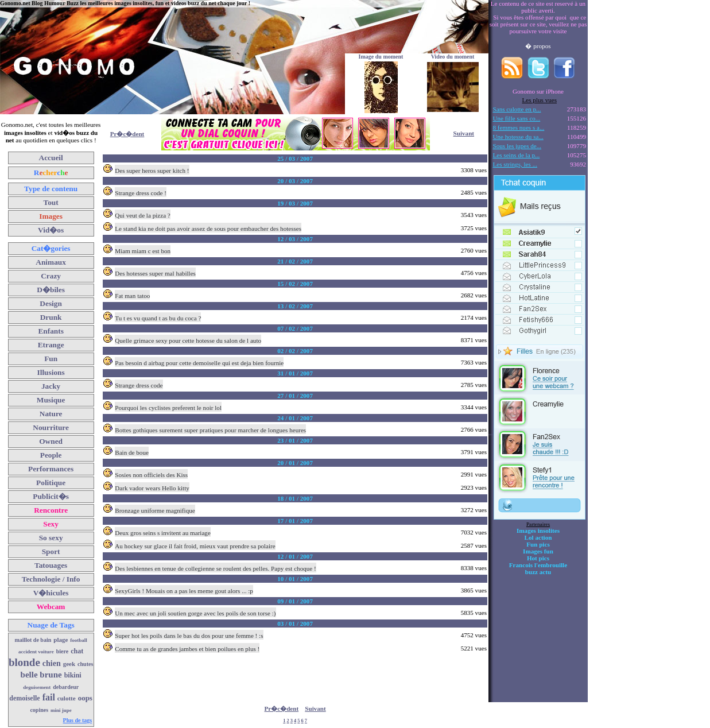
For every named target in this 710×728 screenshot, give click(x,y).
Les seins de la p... (517, 155)
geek (69, 664)
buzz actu (538, 572)
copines (39, 710)
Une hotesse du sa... (518, 137)
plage (61, 640)
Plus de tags (78, 720)
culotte (67, 698)
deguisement (37, 687)
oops (85, 698)
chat (77, 651)
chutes (85, 664)
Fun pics (538, 544)
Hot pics (538, 558)
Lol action (538, 537)
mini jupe (61, 710)
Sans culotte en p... (517, 109)
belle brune (41, 675)
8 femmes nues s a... (519, 127)
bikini (73, 675)
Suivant (464, 133)
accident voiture (36, 652)
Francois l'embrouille (538, 565)
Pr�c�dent (127, 134)
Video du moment (453, 57)
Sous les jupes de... (517, 146)
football (79, 640)
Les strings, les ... (515, 164)
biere (62, 651)
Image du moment (381, 57)
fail (49, 697)
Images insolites (538, 530)
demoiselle (24, 698)
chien (52, 663)
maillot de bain (33, 640)
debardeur (66, 687)
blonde (24, 662)
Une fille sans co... (517, 118)
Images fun (538, 551)
